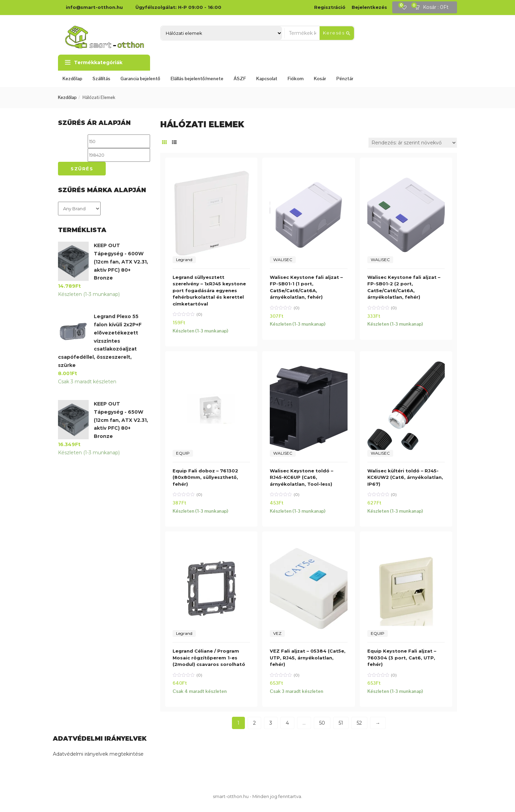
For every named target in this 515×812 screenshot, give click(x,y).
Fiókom (296, 79)
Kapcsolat (267, 79)
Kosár (320, 79)
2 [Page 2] (254, 723)
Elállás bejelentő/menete (197, 79)
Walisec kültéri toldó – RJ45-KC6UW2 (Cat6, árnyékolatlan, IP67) (405, 477)
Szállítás (101, 79)
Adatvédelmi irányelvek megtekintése (98, 754)
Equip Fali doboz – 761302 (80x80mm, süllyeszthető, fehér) (205, 477)
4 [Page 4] (287, 723)
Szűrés (82, 169)
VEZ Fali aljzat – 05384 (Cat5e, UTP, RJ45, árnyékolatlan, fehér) (308, 658)
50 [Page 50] (322, 723)
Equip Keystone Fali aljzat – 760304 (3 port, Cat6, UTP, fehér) (402, 658)
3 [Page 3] (271, 723)
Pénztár (345, 79)
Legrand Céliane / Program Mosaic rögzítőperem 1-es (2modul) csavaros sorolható (209, 658)
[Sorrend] (413, 143)
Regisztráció (330, 7)
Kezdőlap (72, 79)
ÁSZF (240, 79)
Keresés (337, 33)
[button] (434, 8)
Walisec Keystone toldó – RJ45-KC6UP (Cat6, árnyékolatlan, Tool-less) (301, 477)
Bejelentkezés (369, 7)
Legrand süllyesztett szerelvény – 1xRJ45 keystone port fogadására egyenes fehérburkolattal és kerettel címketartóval (209, 290)
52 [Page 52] (359, 723)
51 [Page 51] (341, 723)
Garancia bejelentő (140, 79)
